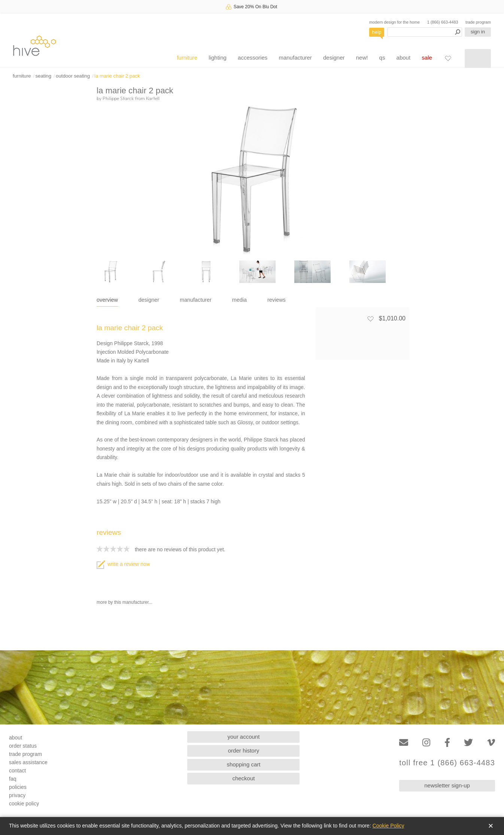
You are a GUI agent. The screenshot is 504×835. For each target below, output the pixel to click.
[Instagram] (426, 743)
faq (13, 779)
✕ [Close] (491, 826)
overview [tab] (107, 300)
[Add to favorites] (370, 319)
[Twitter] (468, 743)
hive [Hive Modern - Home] (34, 46)
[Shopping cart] (478, 58)
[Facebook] (447, 743)
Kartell (153, 98)
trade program (478, 22)
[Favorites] (448, 58)
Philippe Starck (118, 98)
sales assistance (28, 762)
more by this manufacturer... (125, 602)
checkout (243, 778)
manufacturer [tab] (196, 300)
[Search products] (425, 32)
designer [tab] (149, 300)
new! (362, 58)
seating (43, 76)
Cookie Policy (388, 826)
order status (23, 746)
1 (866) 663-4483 (443, 22)
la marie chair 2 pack (117, 76)
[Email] (404, 743)
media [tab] (239, 300)
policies (18, 787)
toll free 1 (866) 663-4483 (447, 763)
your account (244, 737)
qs (382, 58)
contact (17, 771)
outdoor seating (73, 76)
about (404, 58)
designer (334, 58)
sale (427, 58)
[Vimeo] (491, 743)
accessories (253, 58)
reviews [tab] (277, 300)
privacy (17, 795)
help (377, 32)
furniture (187, 58)
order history (244, 750)
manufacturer (295, 58)
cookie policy (24, 804)
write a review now (123, 564)
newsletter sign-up (447, 785)
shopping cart (243, 764)
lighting (218, 58)
